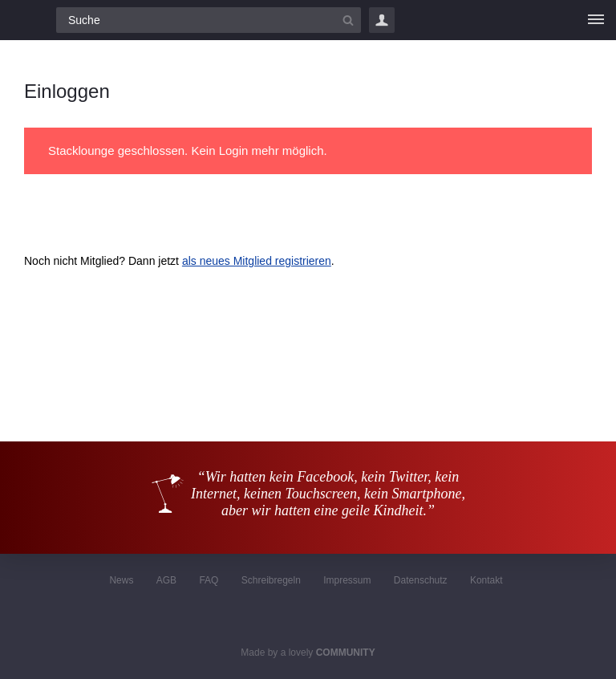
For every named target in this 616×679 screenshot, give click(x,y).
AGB (166, 580)
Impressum (347, 580)
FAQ (209, 580)
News (121, 580)
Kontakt (486, 580)
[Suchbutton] (348, 20)
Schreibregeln (271, 580)
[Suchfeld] (209, 20)
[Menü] (596, 20)
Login (382, 20)
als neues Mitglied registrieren (257, 261)
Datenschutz (421, 580)
